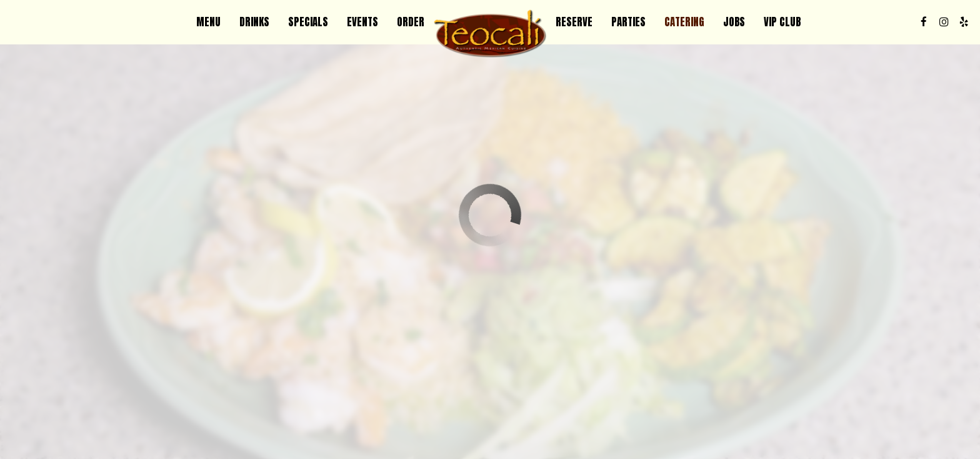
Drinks (254, 22)
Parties (628, 22)
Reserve (574, 22)
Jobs (734, 22)
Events (362, 22)
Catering (684, 22)
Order (411, 22)
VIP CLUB (782, 22)
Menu (208, 22)
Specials (308, 22)
